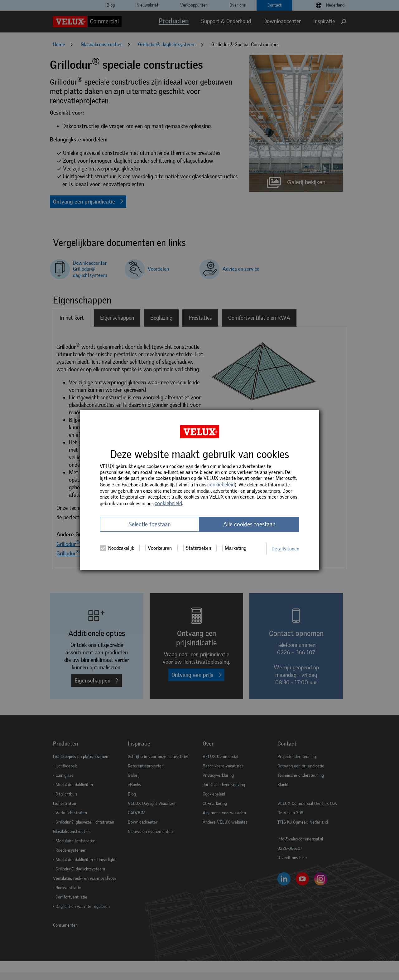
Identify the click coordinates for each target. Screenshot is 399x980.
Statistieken (194, 548)
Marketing (231, 548)
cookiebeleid (221, 485)
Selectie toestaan (150, 524)
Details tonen (285, 549)
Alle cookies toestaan (249, 524)
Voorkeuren (156, 548)
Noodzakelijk (117, 548)
